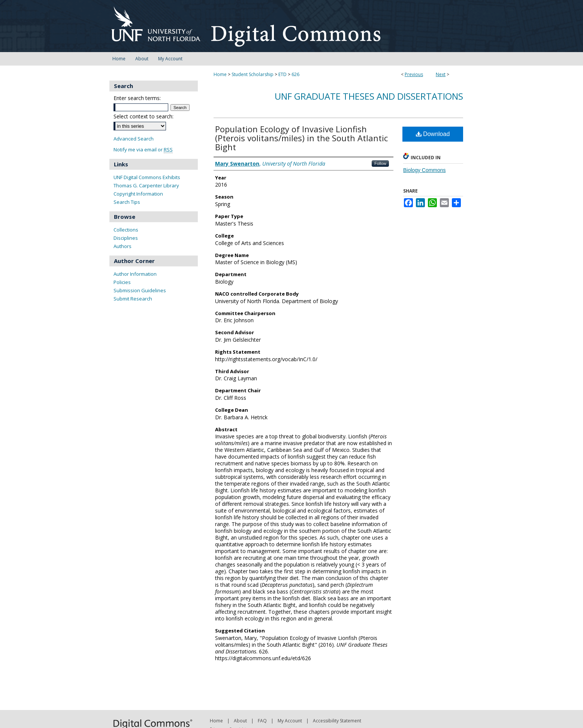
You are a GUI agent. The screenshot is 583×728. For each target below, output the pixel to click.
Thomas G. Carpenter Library (146, 185)
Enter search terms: (137, 98)
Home (220, 74)
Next (441, 74)
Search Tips (127, 202)
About (240, 721)
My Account (290, 721)
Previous (414, 74)
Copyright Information (138, 194)
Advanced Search (134, 139)
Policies (122, 282)
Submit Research (133, 299)
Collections (126, 230)
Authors (123, 246)
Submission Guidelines (140, 290)
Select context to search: (144, 116)
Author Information (135, 274)
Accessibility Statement (337, 721)
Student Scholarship (253, 74)
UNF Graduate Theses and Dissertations (369, 96)
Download (433, 134)
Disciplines (126, 238)
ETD (283, 74)
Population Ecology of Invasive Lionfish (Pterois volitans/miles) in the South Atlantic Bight (301, 138)
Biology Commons (425, 170)
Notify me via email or (143, 150)
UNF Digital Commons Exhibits (147, 177)
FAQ (262, 721)
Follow (380, 163)
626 (295, 74)
